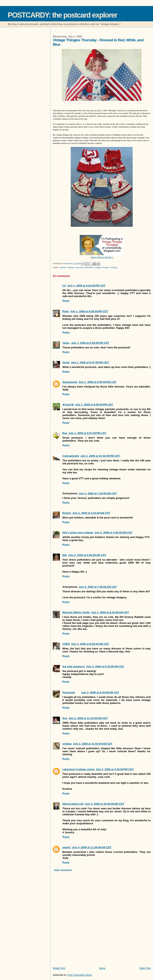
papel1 (67, 847)
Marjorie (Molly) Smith (76, 612)
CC (64, 286)
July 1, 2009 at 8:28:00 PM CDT (89, 311)
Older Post (145, 968)
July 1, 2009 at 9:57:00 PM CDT (87, 433)
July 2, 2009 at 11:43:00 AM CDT (88, 718)
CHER (66, 644)
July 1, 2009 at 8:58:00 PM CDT (94, 405)
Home (102, 968)
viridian (67, 744)
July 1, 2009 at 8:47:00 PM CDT (90, 362)
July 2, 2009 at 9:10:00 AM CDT (105, 666)
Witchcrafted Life (73, 804)
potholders (89, 267)
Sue (65, 718)
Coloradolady (71, 456)
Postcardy (69, 692)
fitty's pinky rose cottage (78, 533)
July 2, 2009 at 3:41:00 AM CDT (91, 513)
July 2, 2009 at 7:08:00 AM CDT (98, 587)
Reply (66, 301)
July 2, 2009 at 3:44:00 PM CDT (115, 769)
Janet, (66, 343)
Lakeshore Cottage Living (78, 769)
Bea (65, 433)
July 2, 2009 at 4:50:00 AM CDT (113, 533)
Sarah (66, 362)
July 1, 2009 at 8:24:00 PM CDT (86, 286)
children (63, 267)
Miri (65, 555)
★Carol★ (68, 405)
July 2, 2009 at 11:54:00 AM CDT (93, 744)
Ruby (66, 311)
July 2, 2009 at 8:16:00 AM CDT (110, 612)
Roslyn (67, 513)
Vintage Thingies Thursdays (102, 257)
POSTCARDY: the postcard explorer (62, 15)
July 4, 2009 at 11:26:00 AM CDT (92, 847)
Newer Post (59, 968)
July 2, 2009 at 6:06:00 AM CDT (87, 555)
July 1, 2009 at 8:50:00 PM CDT (98, 382)
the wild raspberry (74, 666)
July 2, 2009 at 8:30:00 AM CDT (90, 644)
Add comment (63, 870)
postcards (79, 267)
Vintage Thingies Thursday (106, 267)
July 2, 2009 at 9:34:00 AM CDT (100, 692)
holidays (71, 267)
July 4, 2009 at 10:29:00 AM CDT (105, 804)
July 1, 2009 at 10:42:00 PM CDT (100, 456)
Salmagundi (70, 382)
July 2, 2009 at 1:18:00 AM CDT (98, 493)
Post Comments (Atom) (80, 975)
